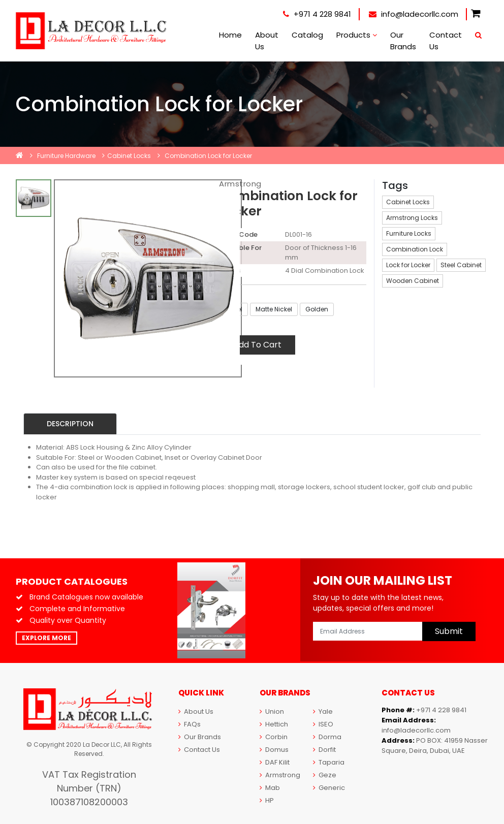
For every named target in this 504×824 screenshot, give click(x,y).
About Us (267, 41)
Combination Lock (415, 249)
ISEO (323, 724)
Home (230, 35)
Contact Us (446, 41)
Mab (270, 788)
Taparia (329, 762)
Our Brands (403, 41)
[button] (476, 14)
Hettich (274, 724)
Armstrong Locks (412, 218)
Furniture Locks (409, 233)
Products (357, 35)
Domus (274, 750)
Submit (449, 631)
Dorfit (324, 750)
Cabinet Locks (129, 156)
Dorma (327, 737)
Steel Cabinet (461, 265)
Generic (329, 788)
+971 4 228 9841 (317, 14)
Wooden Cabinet (413, 281)
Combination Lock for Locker (208, 156)
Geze (325, 775)
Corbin (274, 737)
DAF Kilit (275, 762)
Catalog (307, 35)
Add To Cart (257, 345)
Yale (323, 711)
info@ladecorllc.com (414, 14)
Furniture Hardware (66, 156)
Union (272, 711)
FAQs (190, 724)
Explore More (46, 638)
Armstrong (240, 184)
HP (267, 800)
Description (70, 424)
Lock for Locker (408, 265)
